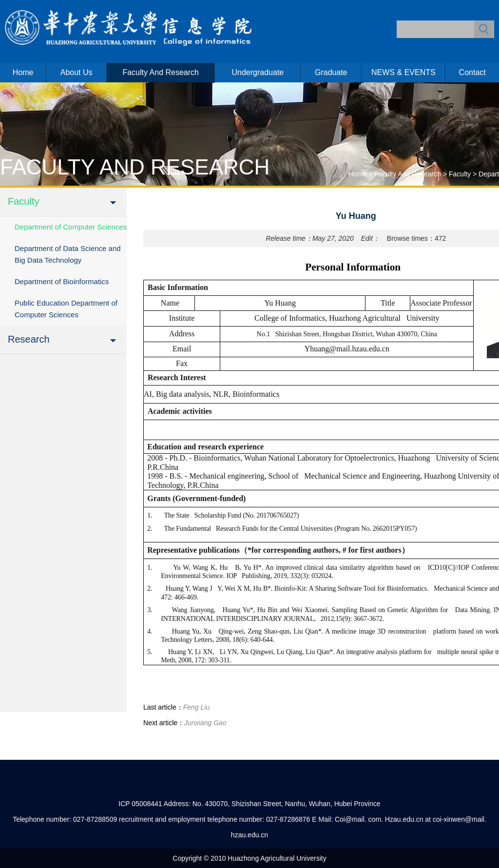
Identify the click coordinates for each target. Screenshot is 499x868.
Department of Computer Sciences (71, 227)
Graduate (331, 72)
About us (77, 72)
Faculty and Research (161, 72)
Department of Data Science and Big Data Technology (68, 254)
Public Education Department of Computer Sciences (66, 309)
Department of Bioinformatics (62, 281)
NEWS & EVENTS (403, 72)
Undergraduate (258, 72)
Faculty (460, 174)
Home (23, 72)
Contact (472, 72)
